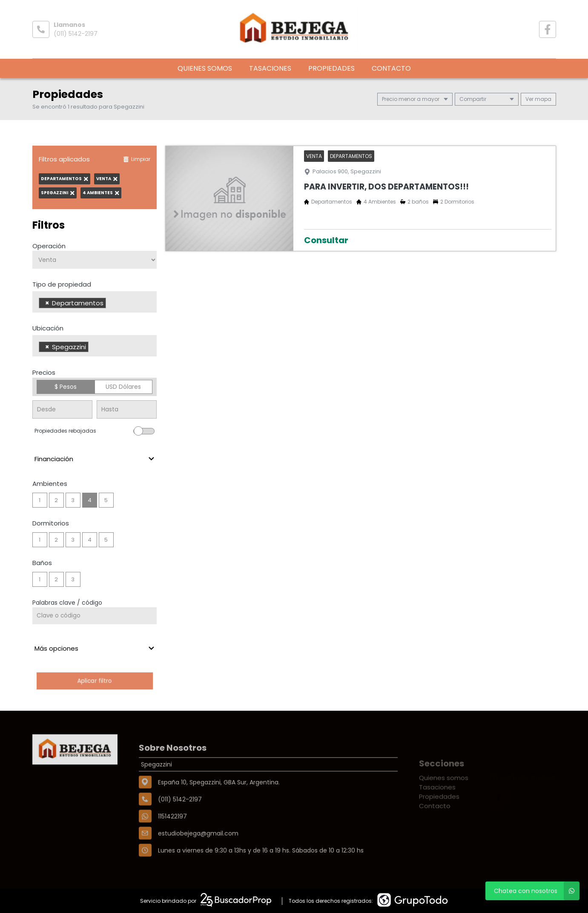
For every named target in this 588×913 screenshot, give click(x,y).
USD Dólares (123, 387)
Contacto (391, 68)
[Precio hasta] (127, 409)
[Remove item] (47, 303)
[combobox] (95, 302)
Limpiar (137, 159)
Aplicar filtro (95, 681)
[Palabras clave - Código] (95, 616)
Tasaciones (270, 68)
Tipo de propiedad (62, 284)
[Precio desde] (62, 409)
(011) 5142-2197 (76, 34)
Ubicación (48, 328)
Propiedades (331, 68)
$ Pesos (66, 387)
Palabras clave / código (67, 603)
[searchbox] (110, 304)
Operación (49, 246)
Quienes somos (205, 68)
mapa (538, 99)
